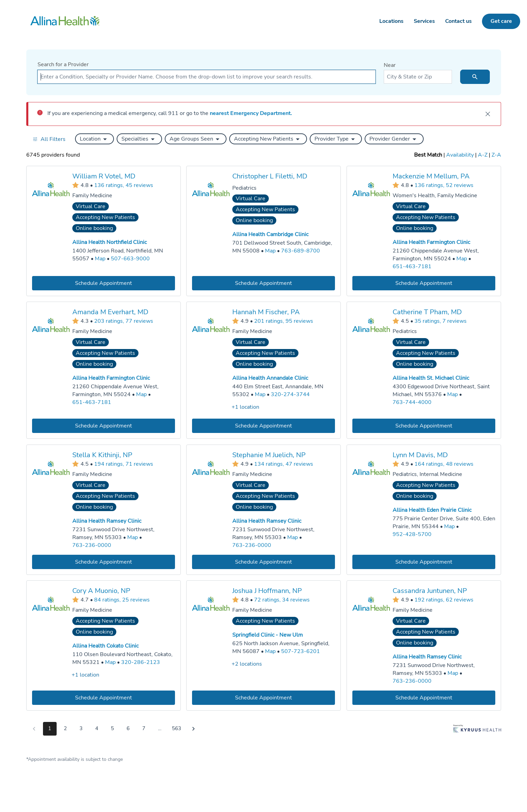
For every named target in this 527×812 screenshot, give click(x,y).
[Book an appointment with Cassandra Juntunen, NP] (423, 698)
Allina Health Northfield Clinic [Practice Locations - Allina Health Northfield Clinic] (109, 242)
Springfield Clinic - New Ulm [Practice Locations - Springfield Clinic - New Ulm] (268, 635)
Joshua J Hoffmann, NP (267, 591)
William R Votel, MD (104, 176)
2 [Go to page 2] (65, 728)
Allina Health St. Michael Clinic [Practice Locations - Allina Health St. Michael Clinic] (430, 378)
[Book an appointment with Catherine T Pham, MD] (423, 426)
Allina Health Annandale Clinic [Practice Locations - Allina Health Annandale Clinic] (270, 378)
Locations (391, 21)
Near (390, 65)
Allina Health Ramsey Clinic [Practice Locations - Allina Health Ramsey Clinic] (107, 521)
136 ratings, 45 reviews (124, 185)
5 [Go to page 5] (112, 728)
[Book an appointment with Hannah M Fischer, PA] (263, 426)
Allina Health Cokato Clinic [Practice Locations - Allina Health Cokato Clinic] (105, 646)
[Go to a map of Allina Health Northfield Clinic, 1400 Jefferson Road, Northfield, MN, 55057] (100, 259)
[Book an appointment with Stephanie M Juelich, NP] (263, 562)
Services (424, 21)
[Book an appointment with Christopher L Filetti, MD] (263, 283)
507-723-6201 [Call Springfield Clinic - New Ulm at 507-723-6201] (301, 651)
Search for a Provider (63, 64)
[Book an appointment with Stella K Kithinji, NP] (104, 562)
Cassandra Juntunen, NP (429, 591)
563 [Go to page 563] (177, 728)
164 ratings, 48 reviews (444, 464)
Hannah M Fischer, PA (266, 312)
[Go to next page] (193, 729)
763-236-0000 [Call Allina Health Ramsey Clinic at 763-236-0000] (92, 545)
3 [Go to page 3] (81, 728)
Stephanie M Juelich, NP (269, 455)
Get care (501, 21)
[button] (95, 139)
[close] (488, 114)
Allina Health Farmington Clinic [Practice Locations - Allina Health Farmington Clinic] (431, 242)
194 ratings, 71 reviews (124, 464)
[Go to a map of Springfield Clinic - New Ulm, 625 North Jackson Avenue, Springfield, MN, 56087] (270, 651)
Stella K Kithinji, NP (102, 455)
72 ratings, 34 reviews (282, 600)
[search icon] (475, 77)
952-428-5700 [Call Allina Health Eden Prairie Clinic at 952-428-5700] (412, 534)
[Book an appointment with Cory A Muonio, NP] (104, 698)
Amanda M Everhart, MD (110, 312)
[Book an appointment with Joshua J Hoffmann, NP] (263, 698)
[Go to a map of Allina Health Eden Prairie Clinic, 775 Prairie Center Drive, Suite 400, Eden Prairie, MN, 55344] (449, 527)
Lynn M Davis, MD (420, 455)
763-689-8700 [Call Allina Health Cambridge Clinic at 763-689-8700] (301, 251)
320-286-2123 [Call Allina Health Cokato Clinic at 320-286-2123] (141, 662)
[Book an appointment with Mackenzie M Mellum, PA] (423, 283)
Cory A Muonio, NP (101, 591)
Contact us (458, 21)
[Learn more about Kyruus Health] (477, 730)
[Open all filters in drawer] (49, 139)
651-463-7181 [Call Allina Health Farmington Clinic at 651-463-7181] (412, 266)
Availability (460, 155)
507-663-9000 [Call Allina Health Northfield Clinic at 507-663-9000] (130, 259)
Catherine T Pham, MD (427, 312)
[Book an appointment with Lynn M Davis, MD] (423, 562)
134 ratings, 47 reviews (284, 464)
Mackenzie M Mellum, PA (431, 176)
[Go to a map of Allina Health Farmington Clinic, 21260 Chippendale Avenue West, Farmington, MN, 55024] (461, 259)
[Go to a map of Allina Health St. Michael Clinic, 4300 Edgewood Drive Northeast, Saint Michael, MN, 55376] (452, 395)
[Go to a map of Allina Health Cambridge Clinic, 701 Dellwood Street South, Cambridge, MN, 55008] (270, 251)
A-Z (483, 155)
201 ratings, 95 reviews (284, 321)
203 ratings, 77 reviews (124, 321)
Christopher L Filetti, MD (270, 176)
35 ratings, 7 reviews (440, 321)
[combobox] (207, 77)
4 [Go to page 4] (97, 728)
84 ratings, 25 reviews (122, 600)
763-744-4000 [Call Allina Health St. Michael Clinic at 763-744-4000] (412, 402)
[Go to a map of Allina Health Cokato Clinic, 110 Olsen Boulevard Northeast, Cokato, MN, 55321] (110, 662)
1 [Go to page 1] (50, 728)
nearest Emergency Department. (251, 113)
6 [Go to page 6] (128, 728)
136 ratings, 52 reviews (444, 185)
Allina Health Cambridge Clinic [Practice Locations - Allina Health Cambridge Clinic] (270, 234)
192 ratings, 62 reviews (444, 600)
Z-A (496, 155)
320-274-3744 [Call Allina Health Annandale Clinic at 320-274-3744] (290, 394)
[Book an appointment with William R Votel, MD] (104, 283)
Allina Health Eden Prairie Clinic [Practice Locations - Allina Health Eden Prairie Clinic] (432, 510)
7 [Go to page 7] (144, 728)
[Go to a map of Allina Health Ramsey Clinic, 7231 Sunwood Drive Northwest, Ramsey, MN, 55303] (133, 538)
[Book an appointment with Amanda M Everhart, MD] (104, 426)
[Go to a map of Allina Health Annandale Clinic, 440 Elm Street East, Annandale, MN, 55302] (260, 395)
